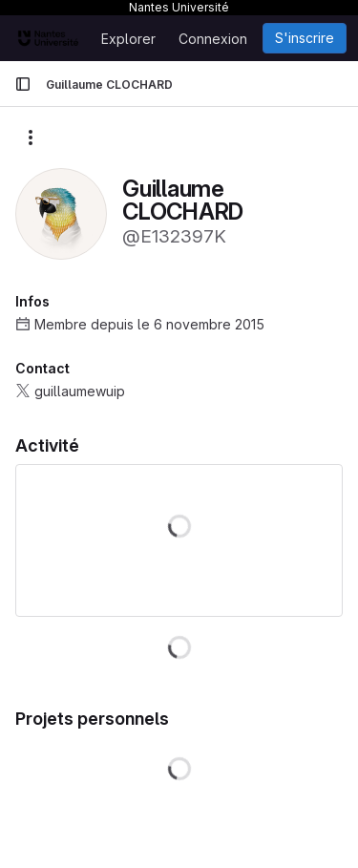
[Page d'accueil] (48, 38)
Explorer (128, 39)
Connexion (213, 39)
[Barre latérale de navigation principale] (23, 84)
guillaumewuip (80, 391)
